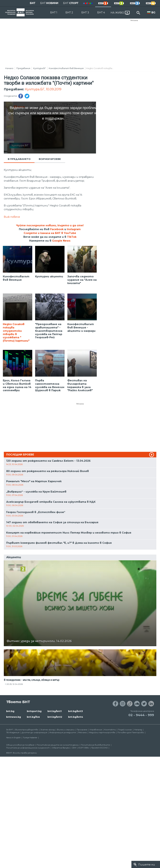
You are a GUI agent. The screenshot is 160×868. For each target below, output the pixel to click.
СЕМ (74, 748)
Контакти (110, 730)
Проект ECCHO (99, 748)
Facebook (57, 229)
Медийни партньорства (102, 732)
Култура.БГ (39, 68)
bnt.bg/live (33, 717)
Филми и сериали (66, 730)
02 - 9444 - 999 (141, 715)
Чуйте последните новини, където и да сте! (50, 225)
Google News (61, 241)
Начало (9, 68)
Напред (138, 730)
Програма (82, 730)
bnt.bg (10, 711)
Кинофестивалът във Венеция (66, 68)
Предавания (23, 68)
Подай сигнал (125, 730)
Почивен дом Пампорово (131, 732)
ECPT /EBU (84, 748)
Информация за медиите (63, 732)
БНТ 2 (69, 12)
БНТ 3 (85, 12)
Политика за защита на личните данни (58, 745)
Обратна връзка (61, 748)
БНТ (33, 3)
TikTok (72, 237)
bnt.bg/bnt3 (75, 711)
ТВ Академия (13, 732)
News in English (13, 738)
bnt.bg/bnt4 (76, 717)
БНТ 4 (101, 12)
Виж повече (12, 217)
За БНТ (10, 730)
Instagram (74, 229)
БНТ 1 (54, 12)
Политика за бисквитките (95, 745)
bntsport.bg (34, 711)
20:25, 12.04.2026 (15, 684)
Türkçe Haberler (30, 738)
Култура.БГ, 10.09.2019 (43, 89)
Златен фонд (48, 730)
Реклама (134, 20)
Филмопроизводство (27, 730)
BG (153, 12)
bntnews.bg (14, 717)
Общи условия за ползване (20, 745)
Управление (96, 730)
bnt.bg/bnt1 (55, 711)
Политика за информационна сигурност (28, 748)
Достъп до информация (34, 732)
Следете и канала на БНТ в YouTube (50, 233)
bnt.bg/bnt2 (55, 717)
